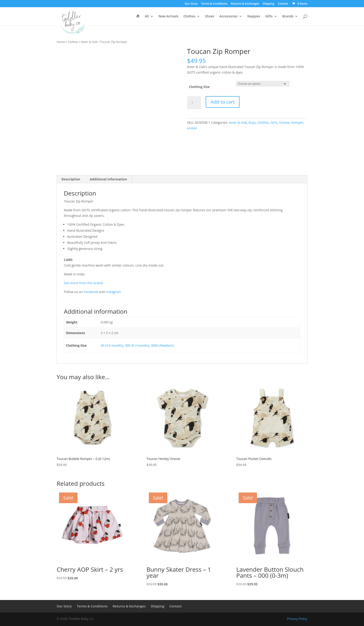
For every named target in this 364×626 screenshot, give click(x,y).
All (147, 16)
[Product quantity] (194, 103)
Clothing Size (199, 87)
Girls (274, 122)
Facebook (91, 292)
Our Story (191, 4)
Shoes (210, 16)
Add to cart (223, 102)
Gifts (269, 16)
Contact (283, 4)
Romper (297, 122)
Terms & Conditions (214, 4)
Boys (252, 122)
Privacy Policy (297, 619)
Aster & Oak (89, 42)
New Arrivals (169, 16)
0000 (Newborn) (162, 345)
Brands (288, 16)
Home (61, 42)
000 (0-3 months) (137, 345)
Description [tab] (71, 179)
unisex (192, 128)
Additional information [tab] (109, 179)
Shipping (268, 4)
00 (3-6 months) (112, 345)
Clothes (189, 16)
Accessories (228, 16)
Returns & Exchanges (245, 4)
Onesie (284, 122)
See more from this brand (83, 283)
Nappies (254, 16)
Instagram (113, 292)
